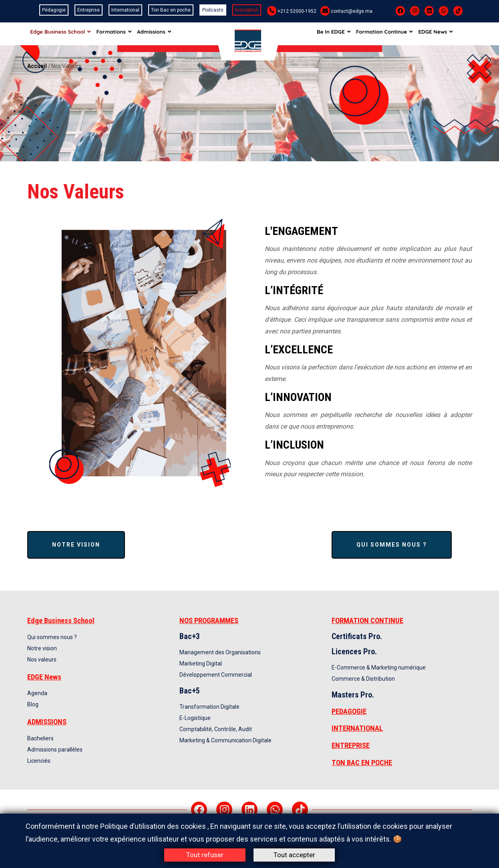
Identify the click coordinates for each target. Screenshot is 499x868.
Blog (33, 704)
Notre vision (76, 545)
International (125, 10)
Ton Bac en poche (171, 10)
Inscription (247, 10)
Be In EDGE (341, 34)
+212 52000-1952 (297, 11)
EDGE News (447, 34)
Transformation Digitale (209, 707)
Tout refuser (205, 855)
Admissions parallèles (55, 750)
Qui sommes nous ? (392, 545)
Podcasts (213, 10)
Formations (116, 34)
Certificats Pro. (357, 636)
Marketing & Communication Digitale (225, 740)
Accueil (37, 66)
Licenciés (39, 761)
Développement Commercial (216, 675)
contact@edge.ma (352, 11)
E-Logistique (195, 718)
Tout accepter (294, 855)
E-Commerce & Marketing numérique (379, 668)
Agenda (37, 693)
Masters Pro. (353, 695)
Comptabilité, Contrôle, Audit (216, 729)
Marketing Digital (201, 664)
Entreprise (89, 10)
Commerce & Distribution (363, 679)
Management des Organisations (220, 652)
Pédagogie (54, 10)
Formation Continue (394, 34)
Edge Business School (61, 34)
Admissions (159, 34)
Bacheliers (40, 738)
